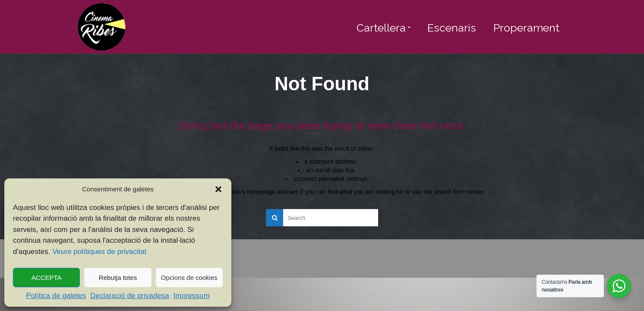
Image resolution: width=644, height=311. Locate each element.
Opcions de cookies (189, 278)
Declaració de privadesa (129, 296)
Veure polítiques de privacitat (99, 252)
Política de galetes (56, 296)
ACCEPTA (47, 278)
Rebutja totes (118, 278)
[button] (218, 189)
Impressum (192, 296)
